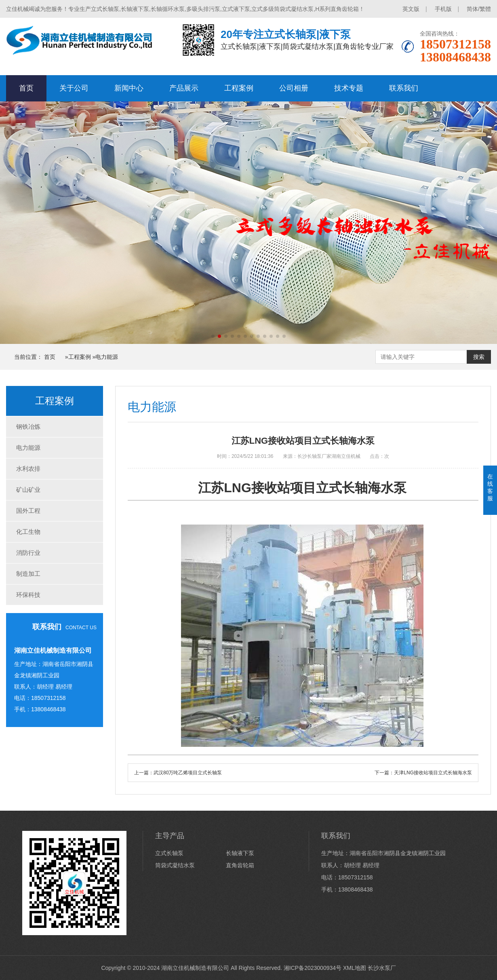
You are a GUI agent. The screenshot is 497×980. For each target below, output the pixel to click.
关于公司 (74, 88)
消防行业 (28, 553)
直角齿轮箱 (240, 865)
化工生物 (28, 532)
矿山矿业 (28, 490)
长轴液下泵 (240, 853)
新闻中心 (129, 88)
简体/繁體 (479, 9)
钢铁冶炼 (28, 427)
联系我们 (404, 88)
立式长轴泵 (169, 853)
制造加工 (28, 574)
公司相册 (294, 88)
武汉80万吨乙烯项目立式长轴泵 (188, 773)
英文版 (411, 9)
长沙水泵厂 (382, 968)
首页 (26, 88)
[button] (213, 336)
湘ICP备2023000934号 (313, 968)
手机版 (443, 9)
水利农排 (28, 469)
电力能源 (107, 357)
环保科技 (28, 595)
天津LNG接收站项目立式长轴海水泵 (433, 773)
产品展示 (184, 88)
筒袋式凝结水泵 (175, 865)
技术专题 (349, 88)
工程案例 (239, 88)
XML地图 (355, 968)
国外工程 (28, 511)
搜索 (479, 357)
